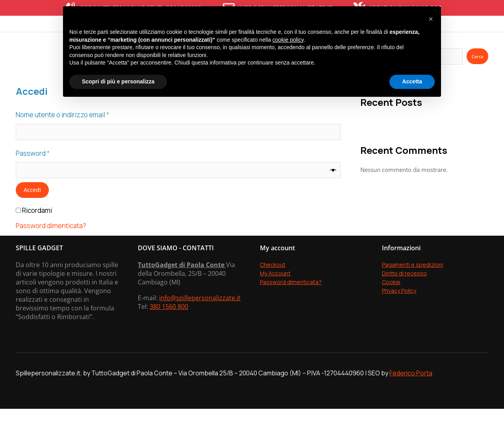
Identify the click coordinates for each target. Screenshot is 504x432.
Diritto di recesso (404, 296)
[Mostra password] (333, 194)
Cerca (477, 80)
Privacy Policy (399, 314)
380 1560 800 (169, 330)
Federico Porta (411, 396)
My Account (275, 296)
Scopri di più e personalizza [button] (118, 81)
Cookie (391, 305)
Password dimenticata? (51, 249)
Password (47, 176)
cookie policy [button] (288, 40)
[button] (431, 19)
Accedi (32, 213)
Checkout (273, 288)
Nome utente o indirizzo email (76, 138)
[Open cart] (486, 35)
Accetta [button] (412, 81)
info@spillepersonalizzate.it (200, 321)
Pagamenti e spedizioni (412, 288)
